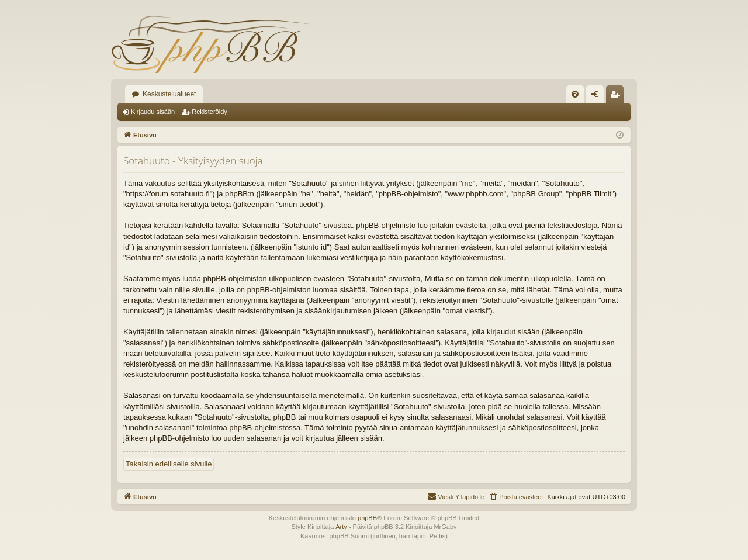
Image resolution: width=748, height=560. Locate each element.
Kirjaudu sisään (153, 112)
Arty (341, 527)
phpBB (367, 518)
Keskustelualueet (169, 94)
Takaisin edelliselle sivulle (169, 464)
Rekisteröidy (209, 112)
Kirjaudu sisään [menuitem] (598, 96)
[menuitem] (575, 94)
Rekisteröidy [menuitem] (617, 96)
